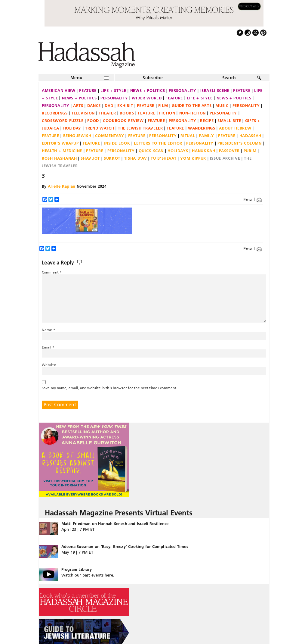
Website (49, 365)
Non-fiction (192, 113)
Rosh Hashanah (59, 158)
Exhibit (125, 105)
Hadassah (250, 136)
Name (49, 330)
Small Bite (229, 120)
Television (83, 113)
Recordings (55, 113)
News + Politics (148, 90)
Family (206, 136)
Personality (182, 90)
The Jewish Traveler (140, 128)
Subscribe (153, 78)
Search (229, 78)
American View (59, 90)
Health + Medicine (62, 151)
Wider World (147, 98)
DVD (109, 105)
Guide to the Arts (192, 105)
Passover (229, 151)
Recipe (207, 120)
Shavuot (90, 158)
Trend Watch (100, 128)
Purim (250, 151)
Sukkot (112, 158)
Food (93, 120)
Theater (107, 113)
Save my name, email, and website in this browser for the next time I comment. (109, 388)
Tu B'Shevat (163, 158)
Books (127, 113)
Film (163, 105)
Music (222, 105)
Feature (88, 90)
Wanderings (202, 128)
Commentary (110, 136)
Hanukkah (203, 151)
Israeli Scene (215, 90)
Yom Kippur (193, 158)
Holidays (178, 151)
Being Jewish (77, 136)
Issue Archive (225, 158)
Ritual (188, 136)
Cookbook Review (123, 120)
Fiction (167, 113)
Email (253, 200)
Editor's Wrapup (60, 143)
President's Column (240, 143)
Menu (76, 78)
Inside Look (117, 143)
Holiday (72, 128)
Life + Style (113, 90)
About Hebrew (235, 128)
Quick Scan (151, 151)
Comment (52, 272)
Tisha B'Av (136, 158)
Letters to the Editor (158, 143)
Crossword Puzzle (63, 120)
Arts (78, 105)
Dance (94, 105)
